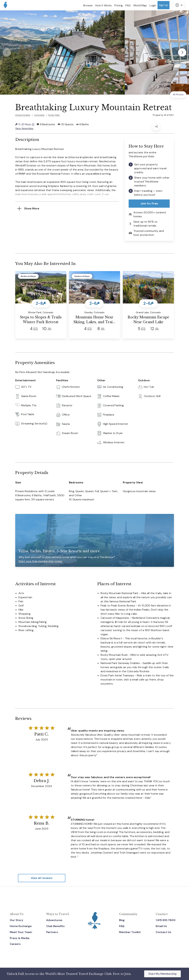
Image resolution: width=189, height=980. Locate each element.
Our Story (17, 920)
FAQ (122, 926)
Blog (122, 920)
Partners (52, 932)
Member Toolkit (130, 932)
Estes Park (54, 115)
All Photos (178, 95)
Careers (15, 944)
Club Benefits (55, 926)
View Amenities (24, 128)
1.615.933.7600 (166, 920)
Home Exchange (21, 926)
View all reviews (42, 878)
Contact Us (163, 932)
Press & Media (19, 938)
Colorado (39, 115)
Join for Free (149, 203)
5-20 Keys (25, 124)
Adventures (54, 920)
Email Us (161, 926)
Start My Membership (162, 974)
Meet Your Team (21, 932)
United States (23, 115)
